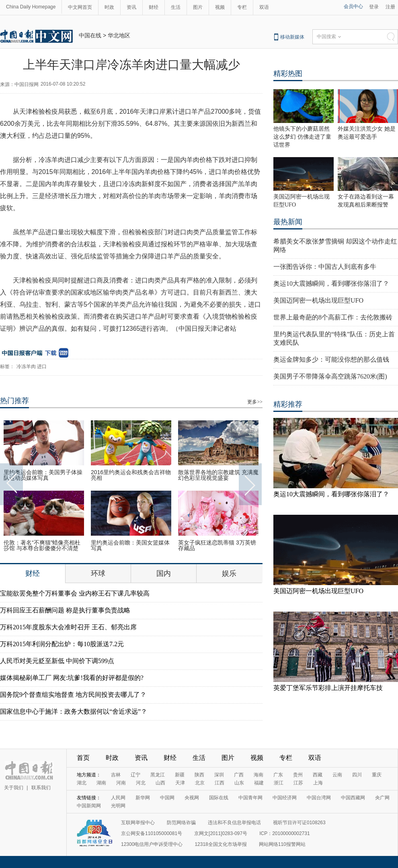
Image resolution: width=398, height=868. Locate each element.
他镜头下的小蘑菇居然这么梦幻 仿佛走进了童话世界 (302, 137)
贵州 (298, 775)
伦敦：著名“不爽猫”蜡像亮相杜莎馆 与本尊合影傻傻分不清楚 (42, 545)
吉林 (116, 775)
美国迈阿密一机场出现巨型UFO (318, 300)
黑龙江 (158, 775)
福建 (259, 783)
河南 (121, 783)
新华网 (143, 798)
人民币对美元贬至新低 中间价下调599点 (57, 661)
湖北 (82, 783)
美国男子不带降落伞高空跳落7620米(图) (330, 376)
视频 (220, 7)
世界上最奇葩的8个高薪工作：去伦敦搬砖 (333, 317)
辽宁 (135, 775)
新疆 (180, 775)
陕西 (199, 775)
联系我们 (41, 788)
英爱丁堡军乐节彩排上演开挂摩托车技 (328, 688)
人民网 (118, 798)
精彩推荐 (288, 404)
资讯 (131, 7)
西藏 (318, 775)
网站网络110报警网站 (282, 844)
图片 (198, 7)
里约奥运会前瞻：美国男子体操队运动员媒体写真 (43, 475)
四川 (357, 775)
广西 (239, 775)
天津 (180, 783)
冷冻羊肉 (26, 366)
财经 (154, 7)
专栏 (242, 7)
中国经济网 (285, 798)
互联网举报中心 (138, 823)
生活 (176, 7)
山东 (239, 783)
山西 (160, 783)
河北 (141, 783)
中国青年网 (250, 798)
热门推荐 (14, 401)
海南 (258, 775)
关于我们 (14, 788)
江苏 (298, 783)
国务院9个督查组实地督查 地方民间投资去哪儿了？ (73, 695)
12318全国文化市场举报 (221, 844)
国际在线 (219, 798)
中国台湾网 (319, 798)
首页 (83, 758)
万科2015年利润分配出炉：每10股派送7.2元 (62, 644)
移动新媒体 (292, 37)
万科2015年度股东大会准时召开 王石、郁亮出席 (68, 627)
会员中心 (353, 6)
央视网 (192, 798)
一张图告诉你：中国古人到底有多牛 (325, 267)
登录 (374, 7)
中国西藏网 (353, 798)
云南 (337, 775)
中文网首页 (80, 7)
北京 (200, 783)
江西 (220, 783)
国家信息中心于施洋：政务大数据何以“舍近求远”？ (74, 711)
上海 (318, 783)
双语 (264, 7)
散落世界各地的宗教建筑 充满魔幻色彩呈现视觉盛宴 (218, 475)
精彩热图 (288, 74)
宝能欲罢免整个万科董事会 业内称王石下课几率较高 (75, 593)
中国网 (167, 798)
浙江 (279, 783)
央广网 (382, 798)
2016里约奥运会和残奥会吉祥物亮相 (131, 475)
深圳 (219, 775)
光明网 (118, 806)
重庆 (377, 775)
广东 (278, 775)
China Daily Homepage (31, 7)
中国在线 (90, 35)
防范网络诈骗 (181, 823)
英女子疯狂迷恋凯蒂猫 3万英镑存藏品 (217, 545)
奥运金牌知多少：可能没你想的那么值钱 (331, 359)
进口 (42, 366)
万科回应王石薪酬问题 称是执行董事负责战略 (65, 610)
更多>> (255, 402)
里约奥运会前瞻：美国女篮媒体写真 (130, 545)
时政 (109, 7)
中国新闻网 (89, 806)
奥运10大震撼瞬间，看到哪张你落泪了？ (331, 284)
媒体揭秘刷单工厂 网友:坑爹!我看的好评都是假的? (72, 678)
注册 (390, 7)
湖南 (101, 783)
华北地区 (119, 35)
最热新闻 (288, 222)
